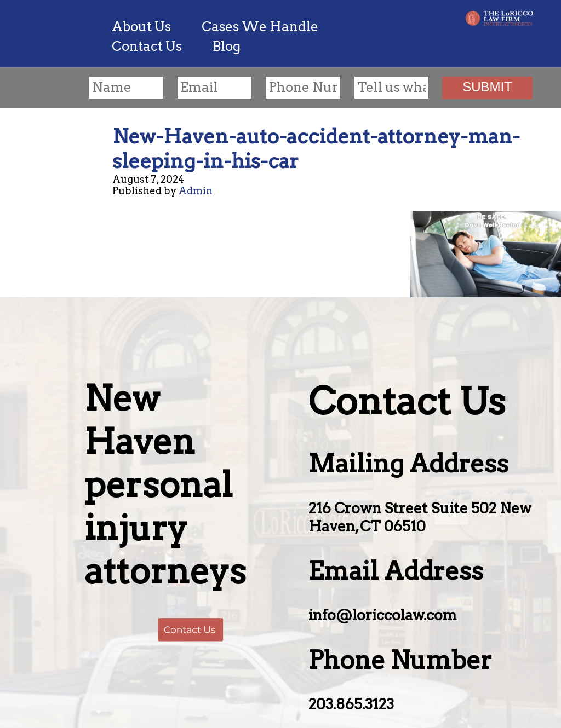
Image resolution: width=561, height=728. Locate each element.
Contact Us (147, 46)
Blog (227, 46)
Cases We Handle (260, 27)
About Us (141, 27)
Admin (196, 191)
